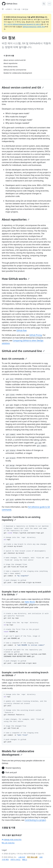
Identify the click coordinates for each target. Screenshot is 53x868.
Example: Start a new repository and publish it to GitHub (26, 593)
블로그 (25, 859)
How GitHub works (16, 279)
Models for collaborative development (18, 753)
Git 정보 (25, 9)
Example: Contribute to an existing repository (21, 518)
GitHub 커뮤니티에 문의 (12, 840)
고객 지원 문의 (8, 843)
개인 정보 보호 (32, 857)
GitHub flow (21, 330)
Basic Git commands (14, 359)
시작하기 (9, 9)
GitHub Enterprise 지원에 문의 (34, 27)
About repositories (16, 219)
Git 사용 (17, 9)
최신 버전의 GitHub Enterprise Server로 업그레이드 (23, 24)
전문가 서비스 (16, 859)
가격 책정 (5, 859)
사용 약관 (22, 857)
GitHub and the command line (23, 351)
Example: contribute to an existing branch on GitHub (25, 674)
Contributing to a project (35, 820)
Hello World (30, 602)
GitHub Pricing (35, 335)
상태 (41, 857)
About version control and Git (23, 87)
